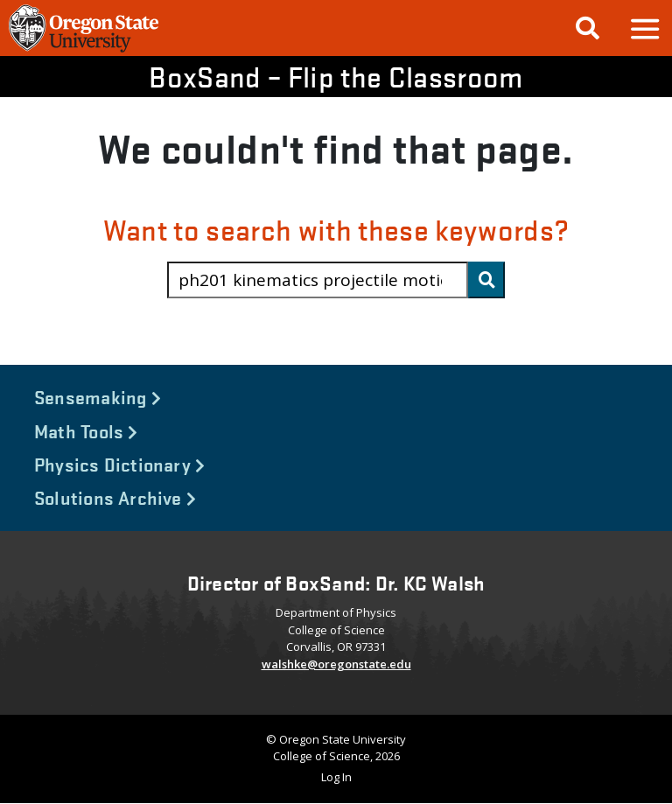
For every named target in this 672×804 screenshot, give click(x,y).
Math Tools (86, 430)
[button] (644, 28)
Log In (336, 777)
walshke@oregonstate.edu (336, 664)
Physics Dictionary (119, 464)
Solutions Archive (115, 497)
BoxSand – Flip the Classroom (336, 77)
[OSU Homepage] (84, 50)
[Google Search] (588, 28)
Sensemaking (98, 396)
